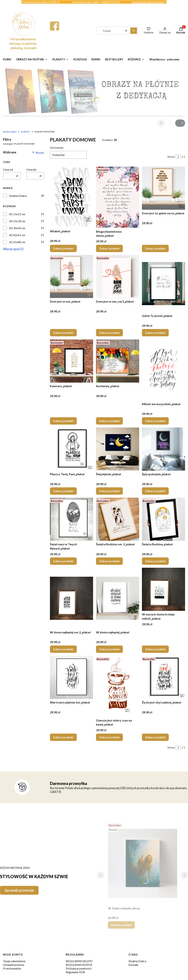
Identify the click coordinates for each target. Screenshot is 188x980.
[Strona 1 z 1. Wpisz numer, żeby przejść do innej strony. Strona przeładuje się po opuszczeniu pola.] (178, 157)
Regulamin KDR (75, 972)
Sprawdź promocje (19, 890)
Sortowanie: (57, 148)
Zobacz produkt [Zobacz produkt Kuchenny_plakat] (109, 421)
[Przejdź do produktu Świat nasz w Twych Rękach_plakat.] (72, 519)
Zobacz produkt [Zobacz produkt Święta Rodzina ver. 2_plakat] (109, 561)
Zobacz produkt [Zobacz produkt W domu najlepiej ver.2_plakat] (63, 649)
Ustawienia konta (13, 965)
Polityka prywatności (79, 968)
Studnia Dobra (10, 132)
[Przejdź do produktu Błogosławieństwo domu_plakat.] (118, 197)
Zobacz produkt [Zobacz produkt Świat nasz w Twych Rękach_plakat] (63, 561)
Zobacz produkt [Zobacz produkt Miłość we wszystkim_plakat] (155, 421)
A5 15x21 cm (17, 214)
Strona (171, 157)
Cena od (8, 170)
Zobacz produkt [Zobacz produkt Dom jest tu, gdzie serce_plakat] (155, 248)
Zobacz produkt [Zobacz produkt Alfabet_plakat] (63, 248)
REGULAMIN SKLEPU (79, 961)
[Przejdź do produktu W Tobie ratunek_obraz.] (143, 863)
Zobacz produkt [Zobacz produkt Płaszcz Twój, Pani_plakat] (63, 491)
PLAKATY (26, 132)
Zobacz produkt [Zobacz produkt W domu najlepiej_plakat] (109, 649)
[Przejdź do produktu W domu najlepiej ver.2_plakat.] (72, 598)
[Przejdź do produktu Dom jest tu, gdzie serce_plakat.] (163, 188)
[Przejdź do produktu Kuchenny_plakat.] (118, 361)
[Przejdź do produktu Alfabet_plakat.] (72, 197)
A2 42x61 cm (17, 235)
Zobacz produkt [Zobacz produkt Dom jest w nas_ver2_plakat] (109, 333)
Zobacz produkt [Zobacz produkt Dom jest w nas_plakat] (63, 333)
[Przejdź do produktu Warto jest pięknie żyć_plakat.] (72, 677)
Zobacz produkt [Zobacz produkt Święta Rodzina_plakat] (155, 561)
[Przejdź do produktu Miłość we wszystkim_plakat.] (163, 370)
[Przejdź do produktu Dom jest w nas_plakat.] (72, 276)
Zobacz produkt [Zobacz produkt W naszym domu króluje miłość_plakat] (155, 649)
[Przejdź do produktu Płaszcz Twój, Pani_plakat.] (72, 449)
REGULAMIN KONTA (79, 965)
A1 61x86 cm (17, 242)
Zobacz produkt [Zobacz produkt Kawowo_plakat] (63, 421)
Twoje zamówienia (14, 961)
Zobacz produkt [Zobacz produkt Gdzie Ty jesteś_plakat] (155, 333)
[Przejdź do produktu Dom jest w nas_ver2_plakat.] (118, 276)
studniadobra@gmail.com (148, 2)
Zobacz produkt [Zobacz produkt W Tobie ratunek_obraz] (121, 925)
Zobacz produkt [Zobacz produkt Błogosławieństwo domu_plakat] (109, 248)
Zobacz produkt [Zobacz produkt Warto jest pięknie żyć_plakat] (63, 737)
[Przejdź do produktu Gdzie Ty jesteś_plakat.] (163, 284)
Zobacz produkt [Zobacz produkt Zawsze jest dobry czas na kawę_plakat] (109, 737)
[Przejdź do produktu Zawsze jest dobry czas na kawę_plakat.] (118, 686)
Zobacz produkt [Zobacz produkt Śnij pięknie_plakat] (109, 491)
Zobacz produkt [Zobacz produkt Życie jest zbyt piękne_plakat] (155, 737)
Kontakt (133, 965)
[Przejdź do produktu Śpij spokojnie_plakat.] (163, 449)
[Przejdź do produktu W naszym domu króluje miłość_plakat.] (163, 589)
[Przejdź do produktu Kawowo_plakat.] (72, 361)
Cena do (31, 170)
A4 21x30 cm (17, 221)
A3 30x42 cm (17, 228)
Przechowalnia (12, 968)
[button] (134, 31)
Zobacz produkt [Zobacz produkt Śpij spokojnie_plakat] (155, 491)
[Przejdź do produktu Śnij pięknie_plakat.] (118, 449)
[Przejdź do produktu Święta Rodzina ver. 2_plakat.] (118, 519)
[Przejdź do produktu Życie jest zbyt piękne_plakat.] (163, 677)
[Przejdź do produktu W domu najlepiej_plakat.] (118, 598)
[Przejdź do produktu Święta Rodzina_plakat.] (163, 519)
